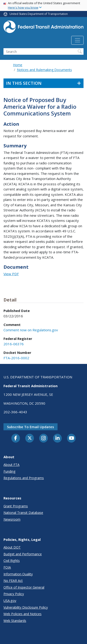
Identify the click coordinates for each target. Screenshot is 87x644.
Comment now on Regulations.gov (31, 330)
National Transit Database (23, 513)
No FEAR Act (13, 581)
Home (18, 65)
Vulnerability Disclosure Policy (26, 607)
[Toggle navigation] (77, 40)
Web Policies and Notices (23, 614)
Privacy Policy (14, 594)
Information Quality (18, 574)
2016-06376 (14, 344)
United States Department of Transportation (39, 14)
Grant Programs (16, 506)
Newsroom (12, 519)
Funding (10, 471)
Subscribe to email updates (31, 427)
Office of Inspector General (24, 587)
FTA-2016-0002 (16, 358)
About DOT (12, 547)
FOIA (7, 567)
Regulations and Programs (24, 478)
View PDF (11, 274)
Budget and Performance (23, 554)
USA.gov (10, 601)
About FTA (11, 465)
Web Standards (15, 621)
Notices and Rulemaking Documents (44, 70)
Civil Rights (12, 561)
